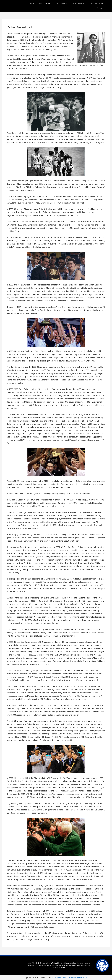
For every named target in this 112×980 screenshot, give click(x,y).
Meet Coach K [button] (45, 3)
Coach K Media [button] (61, 3)
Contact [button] (100, 8)
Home (32, 3)
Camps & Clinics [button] (97, 3)
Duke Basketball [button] (79, 3)
